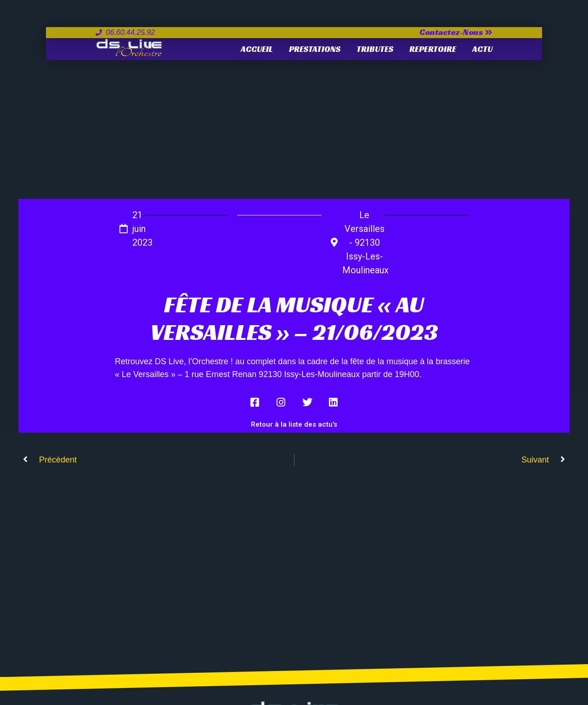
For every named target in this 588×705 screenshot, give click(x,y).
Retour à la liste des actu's (294, 424)
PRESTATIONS (315, 49)
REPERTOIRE (433, 49)
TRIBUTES (375, 49)
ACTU (482, 49)
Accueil (257, 49)
